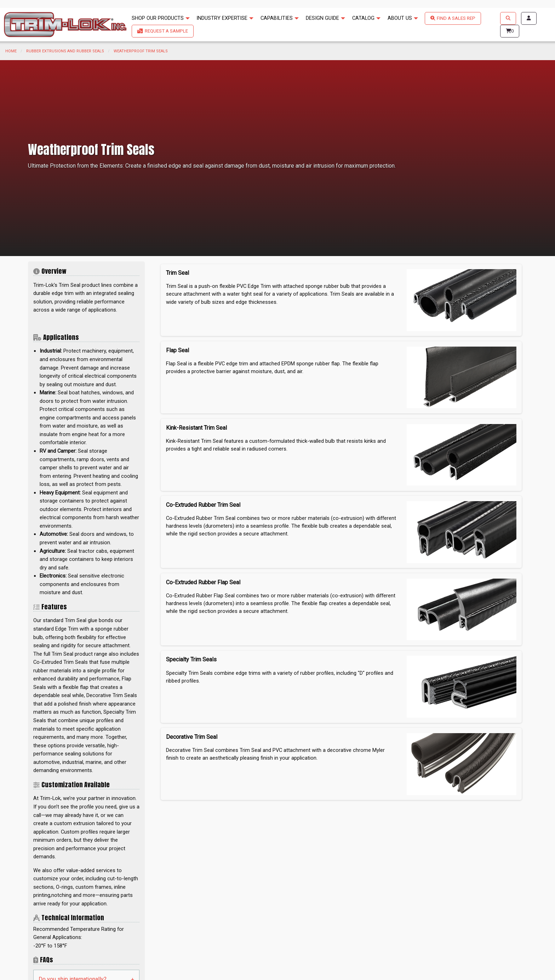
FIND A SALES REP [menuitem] (456, 18)
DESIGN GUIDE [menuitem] (322, 18)
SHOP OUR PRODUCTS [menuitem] (158, 18)
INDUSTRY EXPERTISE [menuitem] (222, 18)
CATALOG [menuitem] (363, 18)
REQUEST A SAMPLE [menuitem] (166, 31)
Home (11, 51)
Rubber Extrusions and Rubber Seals (65, 51)
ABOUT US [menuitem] (400, 18)
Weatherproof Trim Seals (141, 51)
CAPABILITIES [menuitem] (277, 18)
